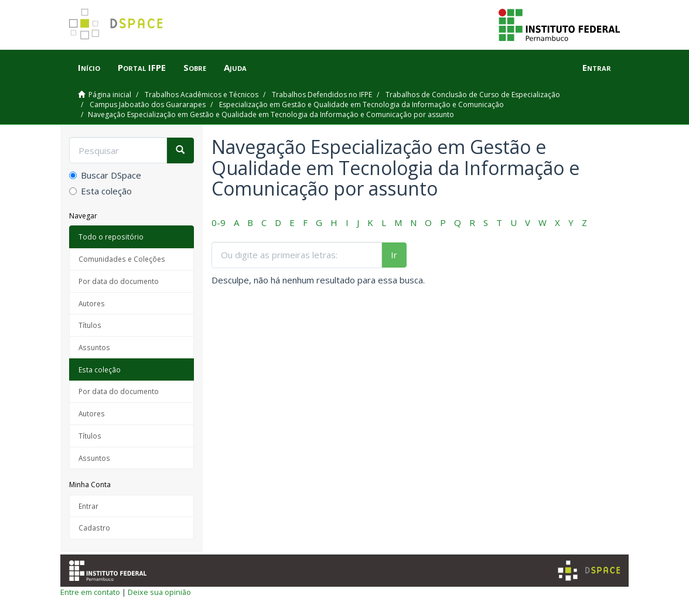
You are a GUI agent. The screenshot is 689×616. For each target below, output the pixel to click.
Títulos (90, 325)
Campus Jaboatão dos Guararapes (148, 105)
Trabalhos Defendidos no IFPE (322, 95)
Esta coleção (100, 191)
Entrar (88, 506)
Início (89, 67)
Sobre (195, 67)
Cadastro (94, 528)
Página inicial (110, 95)
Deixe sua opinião (159, 592)
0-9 (219, 223)
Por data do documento (119, 281)
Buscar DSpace (105, 175)
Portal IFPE (142, 67)
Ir (394, 255)
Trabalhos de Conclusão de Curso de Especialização (473, 95)
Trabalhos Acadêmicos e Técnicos (202, 95)
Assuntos (94, 347)
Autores (92, 303)
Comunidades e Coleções (122, 259)
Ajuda (235, 67)
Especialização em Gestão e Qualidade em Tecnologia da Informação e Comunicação (361, 105)
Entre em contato (90, 592)
